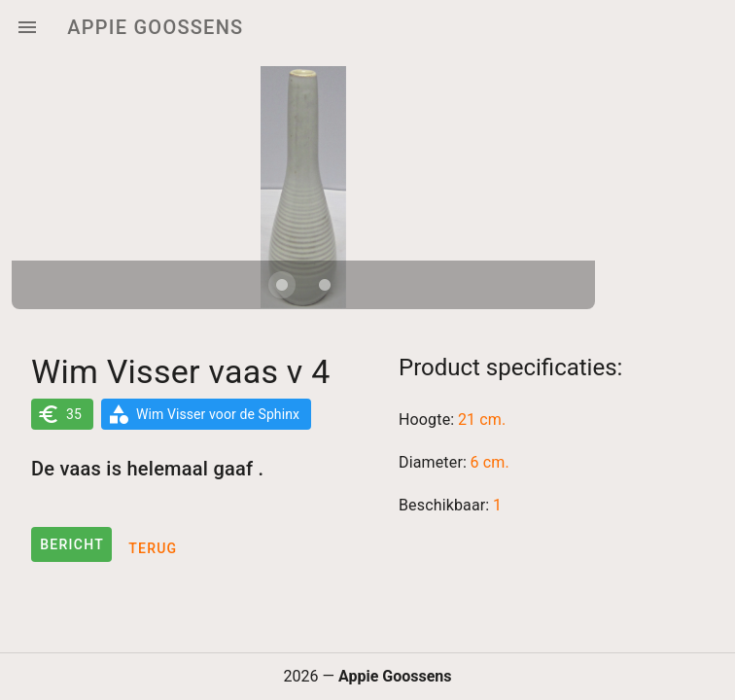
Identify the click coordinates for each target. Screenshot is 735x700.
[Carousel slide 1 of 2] (282, 285)
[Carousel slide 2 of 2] (325, 285)
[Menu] (27, 27)
